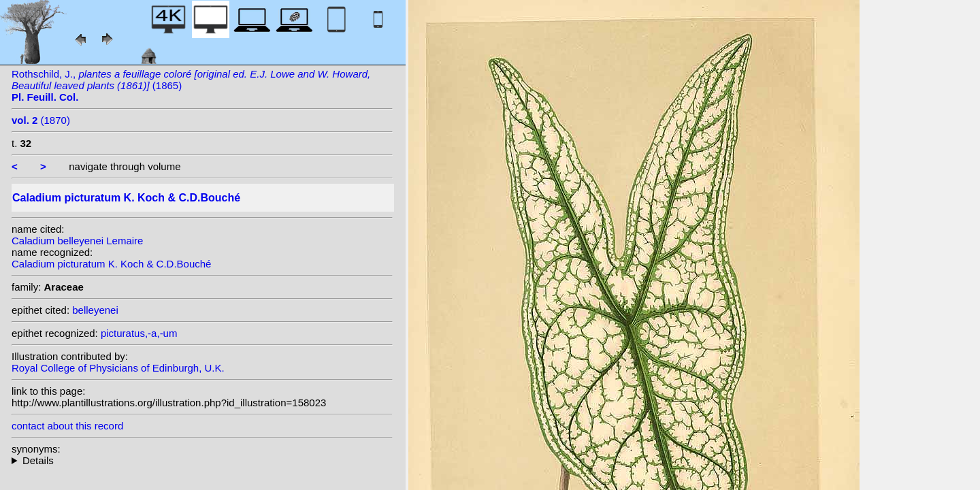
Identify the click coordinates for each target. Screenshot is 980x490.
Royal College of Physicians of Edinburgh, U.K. (118, 368)
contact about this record (67, 426)
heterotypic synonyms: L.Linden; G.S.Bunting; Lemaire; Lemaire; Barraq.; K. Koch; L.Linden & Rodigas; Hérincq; (202, 460)
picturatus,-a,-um (139, 333)
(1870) (41, 120)
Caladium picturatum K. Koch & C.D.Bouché (111, 264)
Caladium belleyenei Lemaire (77, 241)
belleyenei (95, 310)
